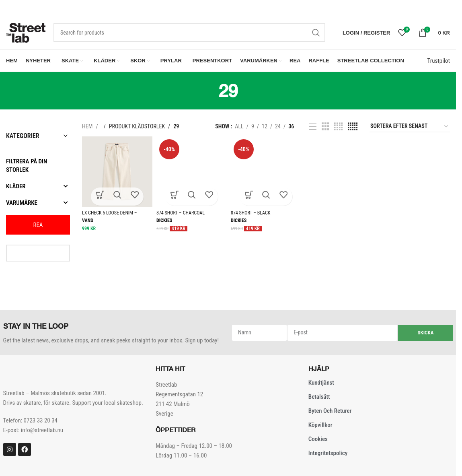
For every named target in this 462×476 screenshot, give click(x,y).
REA (38, 227)
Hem (88, 129)
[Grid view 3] (325, 129)
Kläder (38, 189)
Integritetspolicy (328, 456)
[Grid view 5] (353, 129)
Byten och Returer (330, 414)
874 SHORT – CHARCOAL (181, 216)
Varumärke (38, 205)
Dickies (164, 223)
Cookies (318, 442)
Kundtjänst (321, 385)
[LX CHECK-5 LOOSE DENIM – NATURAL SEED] (117, 174)
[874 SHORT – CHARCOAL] (192, 174)
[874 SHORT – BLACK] (266, 174)
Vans (88, 223)
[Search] (189, 35)
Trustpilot (438, 64)
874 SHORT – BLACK (251, 216)
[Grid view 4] (338, 129)
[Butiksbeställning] (410, 129)
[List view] (313, 129)
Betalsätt (319, 400)
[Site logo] (26, 35)
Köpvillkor (320, 428)
